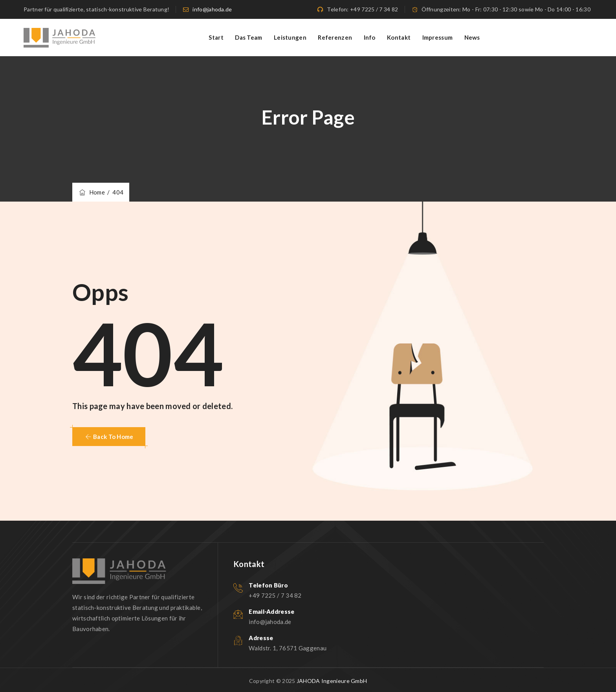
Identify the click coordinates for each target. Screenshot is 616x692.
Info (370, 37)
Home (92, 192)
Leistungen (290, 37)
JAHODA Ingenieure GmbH (332, 681)
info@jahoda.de (212, 9)
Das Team (248, 37)
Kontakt (399, 37)
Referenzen (335, 37)
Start (216, 37)
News (472, 37)
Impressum (438, 37)
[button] (109, 437)
